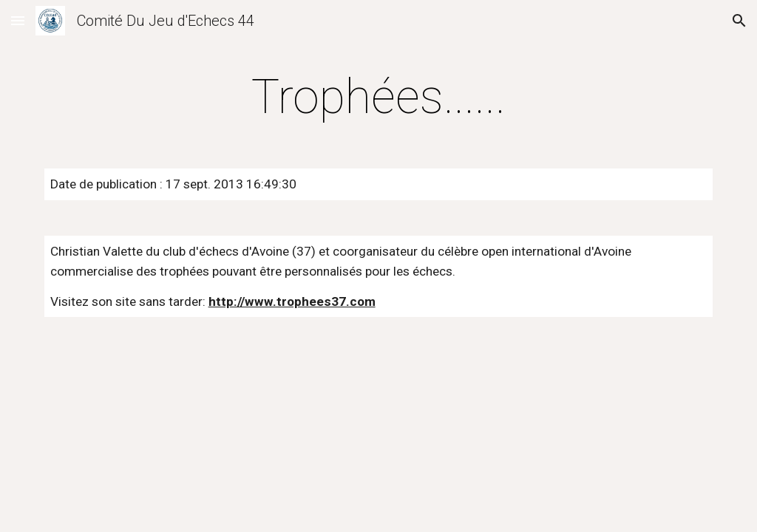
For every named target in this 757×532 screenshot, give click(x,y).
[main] (379, 98)
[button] (18, 20)
